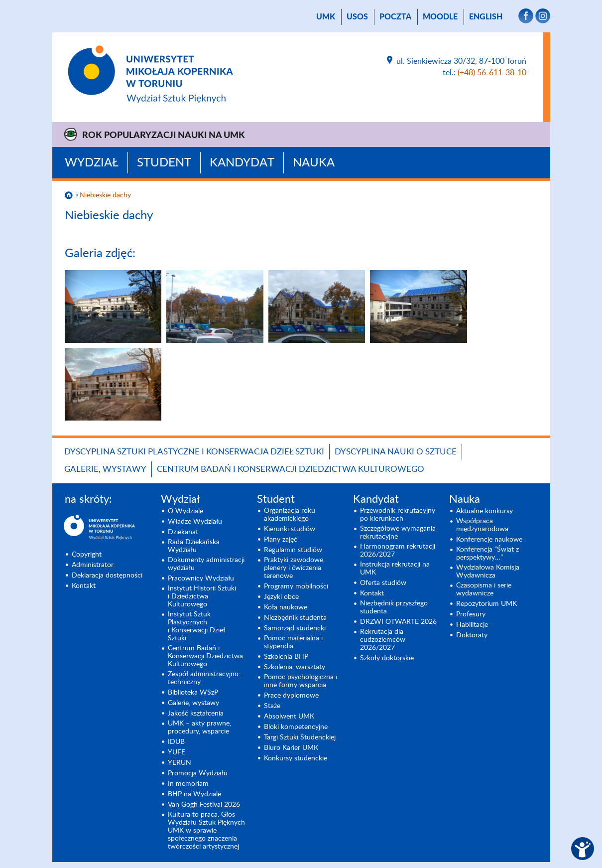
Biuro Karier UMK (291, 748)
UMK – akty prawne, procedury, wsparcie (199, 727)
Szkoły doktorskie (387, 658)
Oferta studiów (383, 583)
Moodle (440, 17)
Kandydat (242, 163)
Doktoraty (472, 635)
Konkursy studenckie (296, 758)
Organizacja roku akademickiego (290, 515)
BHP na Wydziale (194, 794)
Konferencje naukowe (489, 540)
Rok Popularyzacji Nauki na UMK (164, 136)
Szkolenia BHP (286, 657)
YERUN (180, 763)
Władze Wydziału (195, 522)
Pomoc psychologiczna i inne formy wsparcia (301, 681)
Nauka (314, 163)
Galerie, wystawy (105, 469)
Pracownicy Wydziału (201, 579)
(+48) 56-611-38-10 (492, 73)
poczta (395, 17)
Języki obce (281, 597)
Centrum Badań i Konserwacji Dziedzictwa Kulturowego (291, 469)
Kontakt (84, 586)
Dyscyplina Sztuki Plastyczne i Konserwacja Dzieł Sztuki (194, 452)
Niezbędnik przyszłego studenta (394, 607)
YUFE (177, 752)
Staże (272, 706)
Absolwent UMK (289, 717)
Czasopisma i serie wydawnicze (484, 589)
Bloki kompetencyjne (296, 727)
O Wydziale (185, 511)
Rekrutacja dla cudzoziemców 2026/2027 (383, 640)
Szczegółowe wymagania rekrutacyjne (398, 533)
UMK (326, 17)
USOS (357, 17)
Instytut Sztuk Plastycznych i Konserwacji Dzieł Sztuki (196, 626)
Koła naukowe (286, 607)
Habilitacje (472, 625)
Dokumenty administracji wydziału (206, 564)
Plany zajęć (281, 540)
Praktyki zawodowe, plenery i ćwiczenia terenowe (294, 568)
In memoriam (188, 784)
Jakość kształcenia (196, 714)
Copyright (87, 555)
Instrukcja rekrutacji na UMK (395, 569)
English (486, 17)
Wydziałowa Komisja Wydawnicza (488, 572)
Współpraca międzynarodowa (482, 525)
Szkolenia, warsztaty (295, 667)
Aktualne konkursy (484, 511)
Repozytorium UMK (486, 604)
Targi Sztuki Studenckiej (300, 737)
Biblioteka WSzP (193, 693)
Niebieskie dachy (105, 195)
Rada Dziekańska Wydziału (194, 546)
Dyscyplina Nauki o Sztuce (396, 452)
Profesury (471, 614)
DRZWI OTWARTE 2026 (398, 622)
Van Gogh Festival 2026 (204, 805)
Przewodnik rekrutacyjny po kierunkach (398, 515)
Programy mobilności (296, 586)
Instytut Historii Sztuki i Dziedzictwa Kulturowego (202, 596)
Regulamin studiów (293, 550)
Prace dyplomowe (291, 696)
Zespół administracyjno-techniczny (204, 678)
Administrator (93, 565)
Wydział (92, 163)
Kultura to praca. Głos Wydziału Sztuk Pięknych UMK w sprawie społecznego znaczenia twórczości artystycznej (206, 831)
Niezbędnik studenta (295, 618)
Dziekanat (183, 532)
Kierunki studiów (290, 529)
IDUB (176, 742)
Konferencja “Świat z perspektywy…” (487, 554)
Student (164, 163)
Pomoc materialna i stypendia (293, 642)
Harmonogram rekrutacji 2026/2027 (398, 551)
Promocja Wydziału (198, 773)
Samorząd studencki (295, 628)
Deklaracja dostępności (107, 576)
